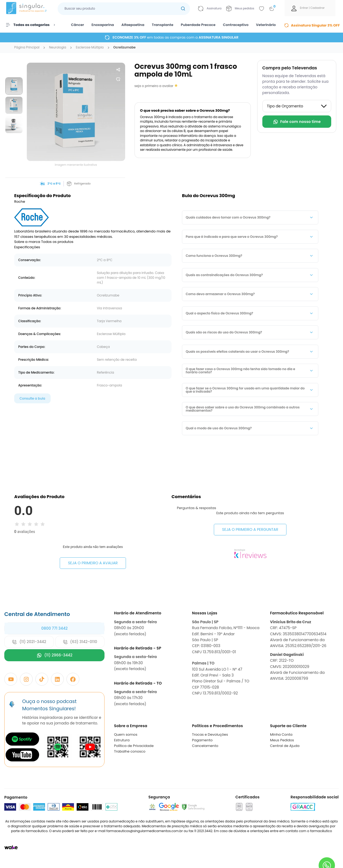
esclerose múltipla (90, 48)
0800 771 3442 (54, 628)
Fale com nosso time (297, 122)
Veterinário (266, 25)
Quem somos (126, 734)
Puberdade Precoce (198, 25)
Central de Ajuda (285, 746)
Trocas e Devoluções (210, 734)
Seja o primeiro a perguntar (250, 529)
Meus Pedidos (282, 740)
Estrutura (122, 740)
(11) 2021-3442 (29, 642)
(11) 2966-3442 (54, 655)
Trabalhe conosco (130, 751)
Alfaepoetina (133, 25)
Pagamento (202, 740)
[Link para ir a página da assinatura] (210, 9)
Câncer (78, 25)
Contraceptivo (236, 25)
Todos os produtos (57, 242)
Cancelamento (205, 746)
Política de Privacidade (134, 746)
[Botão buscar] (183, 9)
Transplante (163, 25)
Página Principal (27, 48)
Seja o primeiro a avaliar (93, 563)
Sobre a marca (27, 242)
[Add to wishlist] (262, 9)
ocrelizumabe (124, 48)
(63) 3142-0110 (80, 642)
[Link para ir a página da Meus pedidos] (240, 9)
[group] (14, 86)
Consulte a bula (32, 398)
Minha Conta (281, 734)
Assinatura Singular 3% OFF (312, 25)
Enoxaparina (103, 25)
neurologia (58, 48)
